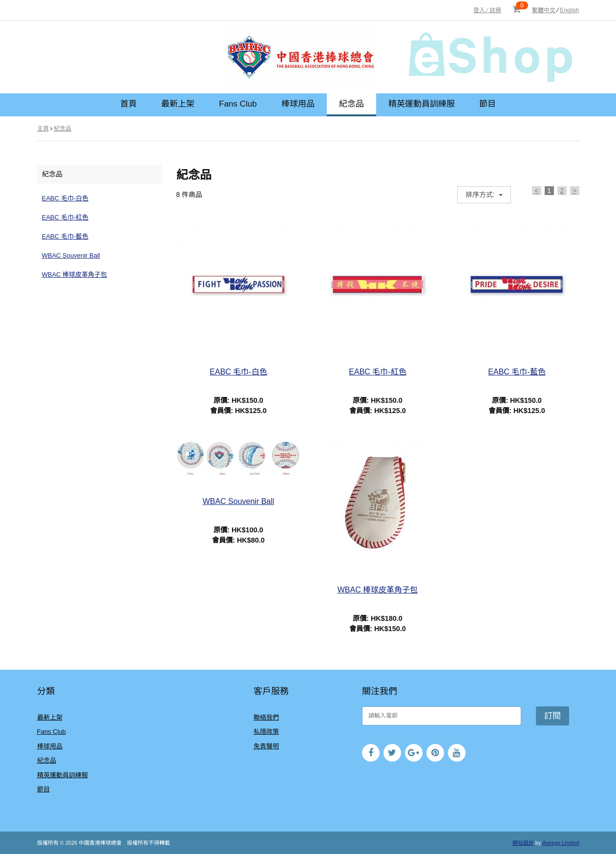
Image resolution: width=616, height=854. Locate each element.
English (569, 10)
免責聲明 (266, 746)
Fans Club (238, 104)
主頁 (43, 129)
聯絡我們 (266, 717)
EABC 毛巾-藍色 (65, 236)
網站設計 (523, 843)
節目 (488, 104)
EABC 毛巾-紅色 (65, 217)
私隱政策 (266, 732)
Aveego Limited (561, 843)
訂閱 (552, 716)
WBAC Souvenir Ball (71, 255)
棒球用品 (298, 104)
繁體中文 (544, 10)
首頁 (128, 104)
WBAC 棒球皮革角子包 (75, 274)
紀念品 (351, 104)
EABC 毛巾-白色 (65, 198)
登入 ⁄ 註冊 (487, 10)
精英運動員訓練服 (422, 104)
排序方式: (481, 195)
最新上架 (178, 104)
